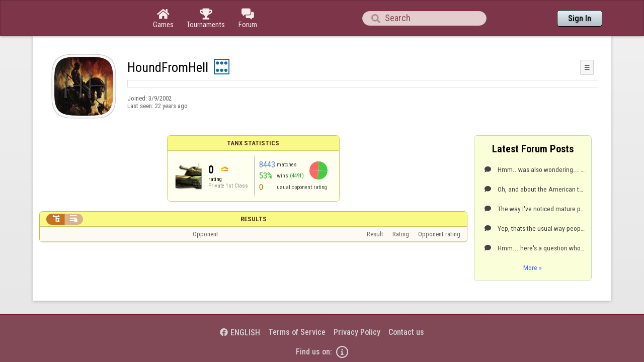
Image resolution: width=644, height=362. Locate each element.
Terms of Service (297, 304)
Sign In (580, 18)
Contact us (406, 304)
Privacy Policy (357, 304)
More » (533, 240)
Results (254, 191)
